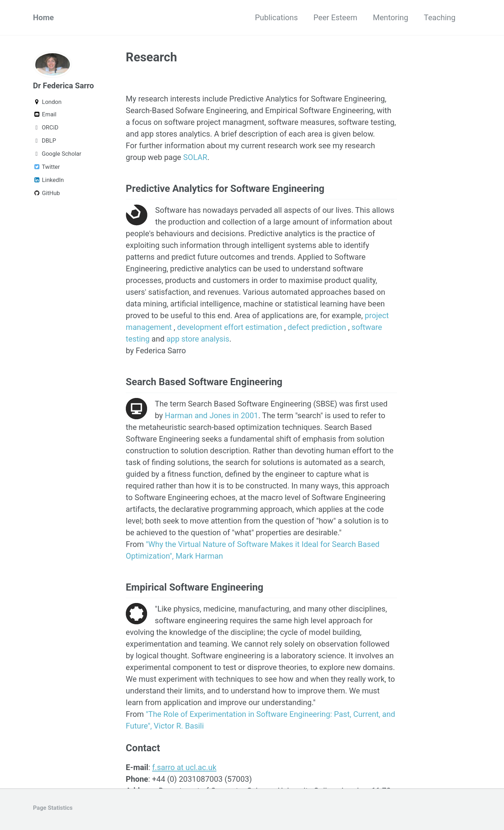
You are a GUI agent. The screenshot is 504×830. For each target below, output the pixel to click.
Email (45, 114)
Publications (276, 18)
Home (43, 18)
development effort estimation (231, 327)
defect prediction (318, 327)
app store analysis (198, 339)
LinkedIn (48, 180)
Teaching (440, 18)
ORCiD (46, 128)
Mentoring (391, 18)
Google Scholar (57, 154)
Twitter (46, 167)
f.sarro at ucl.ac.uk (184, 767)
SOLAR (195, 157)
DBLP (44, 141)
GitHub (46, 193)
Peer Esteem (335, 18)
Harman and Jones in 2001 (212, 416)
